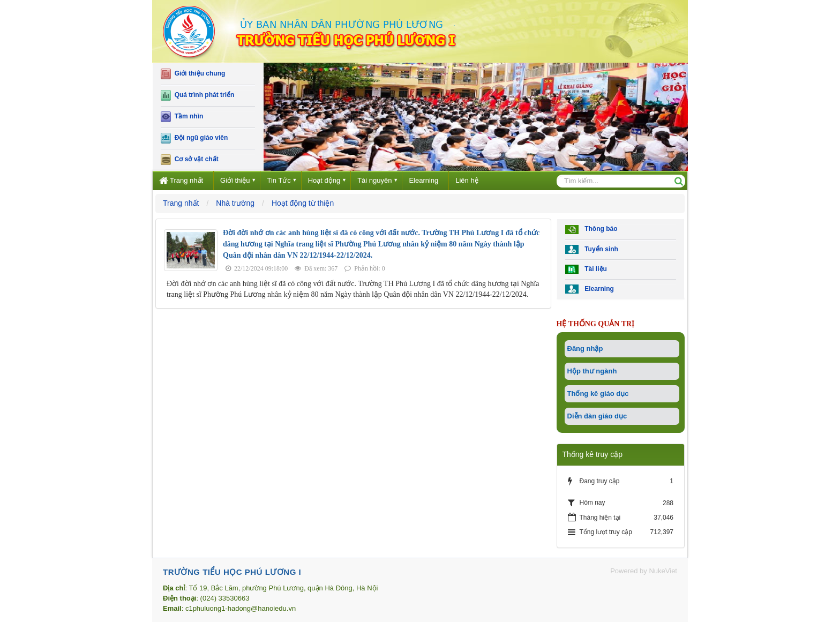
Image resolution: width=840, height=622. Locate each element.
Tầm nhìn (182, 117)
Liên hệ (467, 180)
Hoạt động (324, 180)
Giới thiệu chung (193, 74)
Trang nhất (181, 180)
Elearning (423, 180)
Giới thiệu (235, 180)
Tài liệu (586, 269)
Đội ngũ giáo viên (194, 138)
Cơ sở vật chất (190, 160)
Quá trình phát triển (197, 95)
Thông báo (591, 230)
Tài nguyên (374, 180)
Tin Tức (279, 180)
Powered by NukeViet (644, 571)
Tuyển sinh (592, 249)
